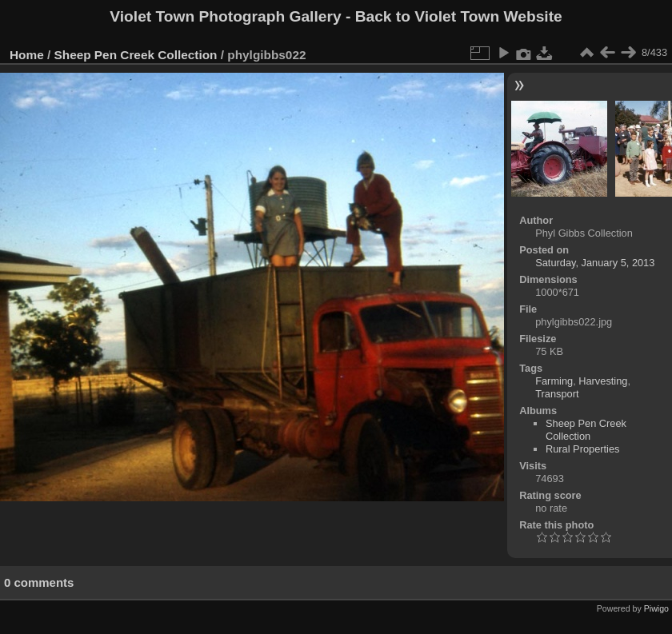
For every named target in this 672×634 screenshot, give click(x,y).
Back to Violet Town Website (459, 16)
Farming (554, 381)
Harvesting (603, 381)
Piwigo (656, 608)
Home (27, 55)
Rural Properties (582, 449)
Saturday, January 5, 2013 (595, 263)
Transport (557, 394)
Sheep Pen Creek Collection (136, 55)
